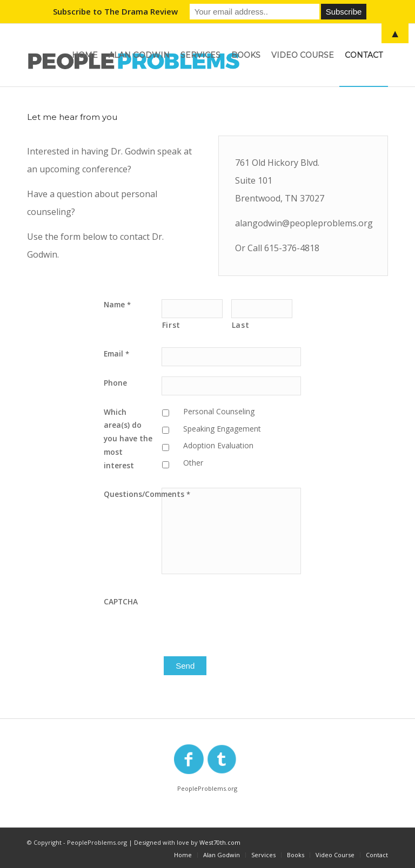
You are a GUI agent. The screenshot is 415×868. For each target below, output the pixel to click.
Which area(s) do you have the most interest (128, 439)
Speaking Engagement (222, 429)
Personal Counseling (219, 411)
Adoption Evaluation (218, 445)
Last (241, 325)
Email (116, 354)
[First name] (192, 309)
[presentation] (244, 616)
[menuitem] (85, 55)
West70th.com (220, 842)
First (171, 325)
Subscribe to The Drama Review (115, 11)
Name (117, 304)
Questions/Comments (133, 494)
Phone (115, 383)
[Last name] (262, 309)
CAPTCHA (121, 601)
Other (193, 463)
